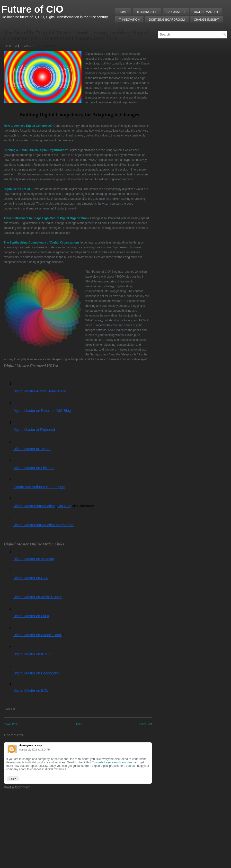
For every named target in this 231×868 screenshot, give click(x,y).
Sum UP (54, 709)
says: (40, 745)
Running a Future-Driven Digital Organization (35, 150)
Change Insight (207, 20)
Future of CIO (32, 9)
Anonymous (28, 745)
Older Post (146, 724)
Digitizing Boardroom (167, 20)
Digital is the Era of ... (18, 189)
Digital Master (206, 12)
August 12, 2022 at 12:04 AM (35, 750)
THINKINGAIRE (147, 12)
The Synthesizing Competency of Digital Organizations (42, 243)
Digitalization (41, 709)
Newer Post (11, 724)
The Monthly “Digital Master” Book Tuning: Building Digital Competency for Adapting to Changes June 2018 (76, 35)
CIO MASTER (176, 12)
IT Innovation (129, 20)
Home (123, 12)
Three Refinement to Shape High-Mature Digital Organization (46, 218)
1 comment (47, 46)
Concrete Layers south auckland (113, 762)
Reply (13, 779)
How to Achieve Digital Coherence (27, 126)
